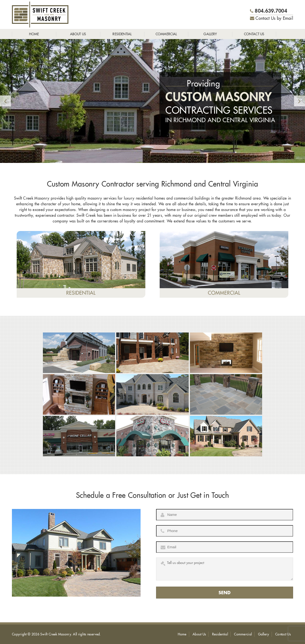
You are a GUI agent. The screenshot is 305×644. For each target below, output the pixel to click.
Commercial (166, 34)
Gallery (210, 34)
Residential (122, 34)
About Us (78, 34)
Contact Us (254, 34)
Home (34, 34)
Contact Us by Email (272, 18)
